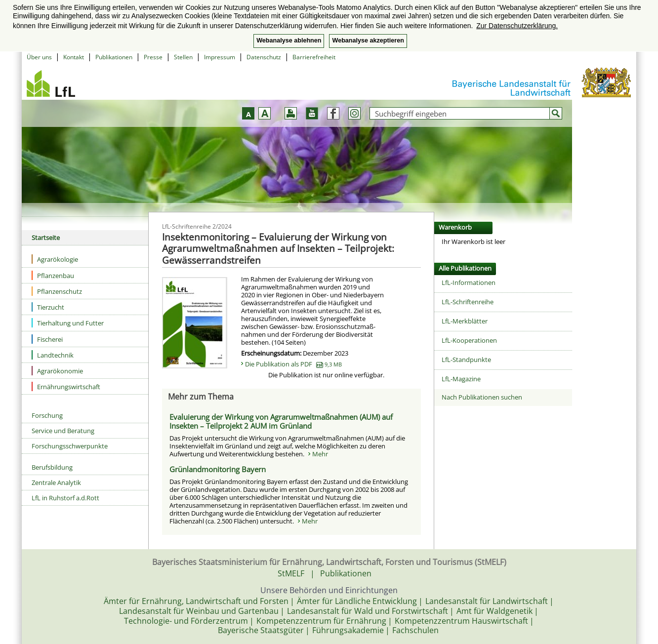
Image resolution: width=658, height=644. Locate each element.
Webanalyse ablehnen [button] (289, 40)
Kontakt (74, 57)
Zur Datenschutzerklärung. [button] (517, 26)
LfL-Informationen (469, 282)
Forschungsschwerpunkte (70, 446)
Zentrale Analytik (56, 483)
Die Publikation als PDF (293, 364)
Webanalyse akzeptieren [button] (368, 40)
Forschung (47, 415)
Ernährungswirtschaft (66, 386)
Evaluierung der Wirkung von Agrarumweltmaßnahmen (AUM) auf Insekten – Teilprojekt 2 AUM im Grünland (281, 421)
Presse (153, 57)
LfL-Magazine (461, 379)
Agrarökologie (55, 259)
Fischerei (47, 339)
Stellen (183, 57)
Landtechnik (53, 355)
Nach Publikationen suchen (482, 397)
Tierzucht (48, 307)
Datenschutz (264, 57)
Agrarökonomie (57, 371)
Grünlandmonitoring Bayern (218, 469)
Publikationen (114, 57)
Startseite (46, 238)
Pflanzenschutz (57, 291)
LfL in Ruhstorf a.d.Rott (65, 498)
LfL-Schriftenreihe (468, 302)
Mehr (320, 454)
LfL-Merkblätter (465, 321)
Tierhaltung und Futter (68, 323)
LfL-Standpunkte (466, 360)
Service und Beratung (63, 431)
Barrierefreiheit (314, 57)
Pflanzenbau (53, 275)
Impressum (220, 57)
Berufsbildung (52, 467)
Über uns (39, 57)
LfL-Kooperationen (469, 340)
